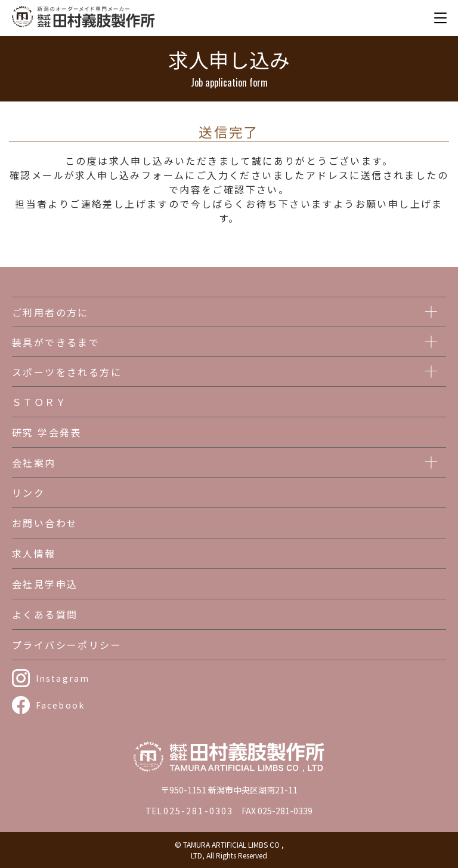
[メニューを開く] (440, 18)
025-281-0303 (198, 811)
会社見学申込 (45, 584)
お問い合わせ (45, 523)
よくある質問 (45, 614)
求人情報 (34, 553)
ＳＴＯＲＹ (39, 402)
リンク (28, 493)
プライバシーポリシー (67, 645)
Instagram (63, 678)
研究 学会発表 (47, 432)
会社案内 (34, 463)
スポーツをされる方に (67, 372)
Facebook (60, 705)
